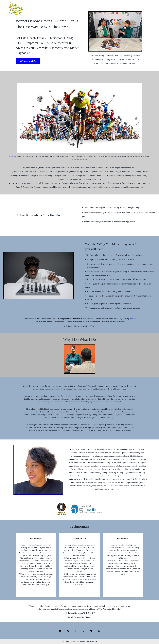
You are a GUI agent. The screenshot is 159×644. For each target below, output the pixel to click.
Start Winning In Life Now (28, 61)
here (132, 319)
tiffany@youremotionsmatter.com (72, 319)
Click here (13, 156)
